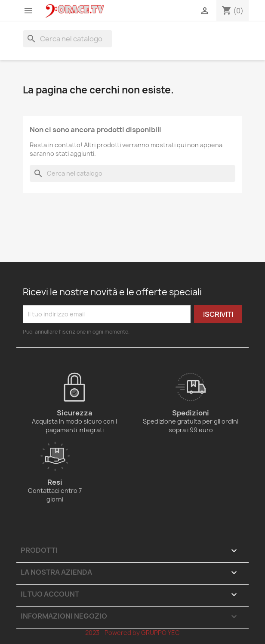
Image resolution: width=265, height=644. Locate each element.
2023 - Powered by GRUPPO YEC (132, 633)
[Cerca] (68, 39)
